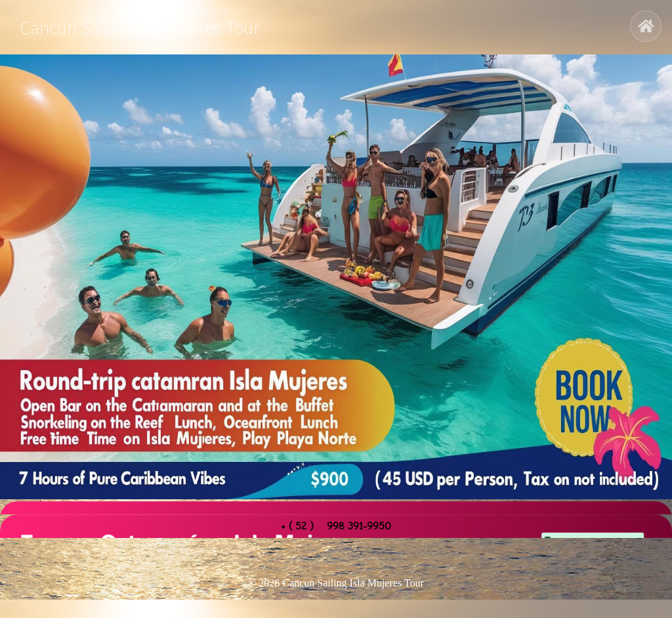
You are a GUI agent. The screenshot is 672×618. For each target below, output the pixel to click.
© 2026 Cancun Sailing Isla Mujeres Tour (336, 583)
